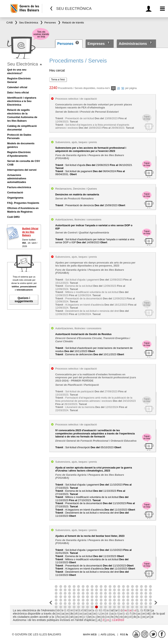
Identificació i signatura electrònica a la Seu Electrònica (22, 101)
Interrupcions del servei (22, 170)
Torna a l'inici (58, 80)
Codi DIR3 (13, 217)
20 (119, 88)
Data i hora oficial (18, 92)
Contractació (15, 192)
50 (123, 88)
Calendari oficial (17, 87)
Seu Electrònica (23, 64)
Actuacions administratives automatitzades (17, 179)
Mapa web (90, 634)
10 (113, 88)
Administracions (133, 44)
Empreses (96, 44)
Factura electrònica (19, 187)
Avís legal (108, 634)
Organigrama (15, 198)
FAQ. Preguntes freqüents (23, 203)
